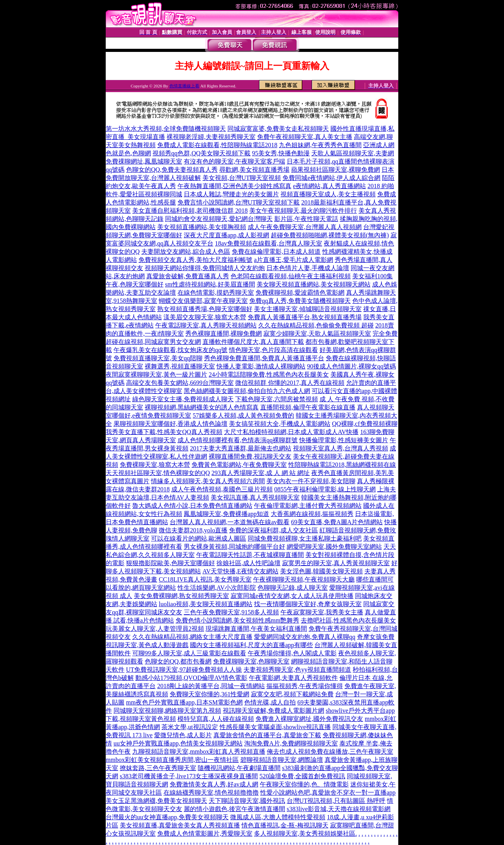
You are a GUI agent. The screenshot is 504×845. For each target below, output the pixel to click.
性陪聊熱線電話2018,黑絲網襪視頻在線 (342, 465)
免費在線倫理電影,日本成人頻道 (276, 252)
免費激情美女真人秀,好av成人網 (214, 784)
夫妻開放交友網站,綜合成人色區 (186, 252)
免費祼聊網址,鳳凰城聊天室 (144, 161)
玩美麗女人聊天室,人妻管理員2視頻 (155, 629)
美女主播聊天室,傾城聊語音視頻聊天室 (308, 309)
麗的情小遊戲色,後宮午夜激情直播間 (234, 809)
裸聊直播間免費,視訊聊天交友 (250, 456)
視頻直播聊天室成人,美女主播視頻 (328, 194)
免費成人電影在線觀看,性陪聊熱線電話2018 (217, 145)
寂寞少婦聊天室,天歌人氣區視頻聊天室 (317, 334)
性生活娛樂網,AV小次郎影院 (217, 588)
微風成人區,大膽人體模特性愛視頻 (278, 817)
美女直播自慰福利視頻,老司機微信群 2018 (190, 211)
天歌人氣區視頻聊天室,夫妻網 (353, 153)
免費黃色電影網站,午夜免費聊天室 (239, 465)
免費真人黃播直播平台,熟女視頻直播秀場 (305, 317)
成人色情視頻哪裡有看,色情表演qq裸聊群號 (238, 440)
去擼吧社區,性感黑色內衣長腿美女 (348, 620)
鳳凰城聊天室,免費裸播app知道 (226, 514)
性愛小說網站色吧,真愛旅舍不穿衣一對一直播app (328, 793)
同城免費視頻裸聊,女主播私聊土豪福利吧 (305, 538)
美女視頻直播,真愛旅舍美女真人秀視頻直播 (180, 825)
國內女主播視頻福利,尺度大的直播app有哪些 (251, 645)
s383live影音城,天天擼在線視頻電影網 (339, 809)
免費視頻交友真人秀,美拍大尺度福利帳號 (195, 260)
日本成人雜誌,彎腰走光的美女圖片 (231, 194)
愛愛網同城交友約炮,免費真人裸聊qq (305, 637)
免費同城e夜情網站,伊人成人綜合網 (331, 178)
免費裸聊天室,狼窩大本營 (155, 465)
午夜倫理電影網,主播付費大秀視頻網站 (308, 506)
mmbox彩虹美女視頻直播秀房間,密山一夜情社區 (172, 760)
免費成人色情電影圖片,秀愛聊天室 (205, 833)
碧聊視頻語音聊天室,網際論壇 (282, 760)
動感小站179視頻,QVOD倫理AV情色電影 (191, 678)
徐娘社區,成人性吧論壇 (248, 563)
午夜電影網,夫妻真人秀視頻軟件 (293, 678)
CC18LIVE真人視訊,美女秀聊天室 (205, 579)
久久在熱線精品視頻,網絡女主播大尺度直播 (192, 637)
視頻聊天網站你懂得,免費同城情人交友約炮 (205, 268)
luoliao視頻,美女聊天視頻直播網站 (206, 604)
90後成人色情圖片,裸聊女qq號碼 (351, 366)
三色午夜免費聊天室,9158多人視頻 (231, 612)
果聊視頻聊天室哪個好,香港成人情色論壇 (170, 424)
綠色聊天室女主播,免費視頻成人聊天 (183, 399)
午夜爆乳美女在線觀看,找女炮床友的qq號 (170, 350)
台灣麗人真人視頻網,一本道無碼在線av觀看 (230, 522)
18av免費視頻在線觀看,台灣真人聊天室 (269, 243)
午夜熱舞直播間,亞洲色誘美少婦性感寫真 (234, 186)
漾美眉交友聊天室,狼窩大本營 (205, 317)
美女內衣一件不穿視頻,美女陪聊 (311, 481)
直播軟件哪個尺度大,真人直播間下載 (253, 342)
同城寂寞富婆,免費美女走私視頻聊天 (278, 129)
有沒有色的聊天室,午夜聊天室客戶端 (234, 161)
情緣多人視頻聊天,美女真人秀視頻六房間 (208, 481)
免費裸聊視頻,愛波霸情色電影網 (300, 293)
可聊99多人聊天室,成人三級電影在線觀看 (189, 653)
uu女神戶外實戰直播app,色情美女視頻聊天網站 (178, 743)
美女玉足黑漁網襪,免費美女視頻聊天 (156, 801)
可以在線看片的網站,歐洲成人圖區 (199, 538)
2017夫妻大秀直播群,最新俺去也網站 (241, 448)
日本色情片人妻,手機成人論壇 (308, 268)
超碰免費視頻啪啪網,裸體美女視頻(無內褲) (330, 235)
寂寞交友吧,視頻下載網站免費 (292, 694)
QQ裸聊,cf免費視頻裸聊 (365, 424)
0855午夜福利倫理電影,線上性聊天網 (325, 489)
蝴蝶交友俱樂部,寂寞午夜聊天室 (203, 301)
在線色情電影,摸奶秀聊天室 (216, 293)
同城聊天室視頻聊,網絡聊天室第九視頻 (167, 711)
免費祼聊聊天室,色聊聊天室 (251, 661)
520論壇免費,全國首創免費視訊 (302, 776)
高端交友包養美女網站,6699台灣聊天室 (180, 383)
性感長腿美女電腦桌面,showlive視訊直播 (275, 727)
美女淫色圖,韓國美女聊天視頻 (321, 571)
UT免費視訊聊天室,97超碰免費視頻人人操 (184, 670)
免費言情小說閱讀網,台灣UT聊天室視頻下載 (239, 202)
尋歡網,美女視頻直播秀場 (254, 170)
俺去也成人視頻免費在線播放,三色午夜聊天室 (330, 752)
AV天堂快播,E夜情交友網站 (240, 571)
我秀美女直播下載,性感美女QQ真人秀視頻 (164, 432)
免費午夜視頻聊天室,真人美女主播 (305, 137)
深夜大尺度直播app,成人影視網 (226, 235)
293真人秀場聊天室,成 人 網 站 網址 (261, 473)
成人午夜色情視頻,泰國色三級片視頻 (222, 489)
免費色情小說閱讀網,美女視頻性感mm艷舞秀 (237, 620)
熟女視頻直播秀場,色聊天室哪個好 (205, 309)
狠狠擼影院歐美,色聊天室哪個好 (170, 563)
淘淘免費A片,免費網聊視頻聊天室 (291, 743)
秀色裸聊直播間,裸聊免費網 (224, 334)
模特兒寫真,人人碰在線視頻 (216, 719)
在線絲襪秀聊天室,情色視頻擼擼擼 (211, 793)
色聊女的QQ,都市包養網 (178, 661)
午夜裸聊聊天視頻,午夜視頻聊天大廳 (304, 579)
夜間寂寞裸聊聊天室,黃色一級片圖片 (156, 374)
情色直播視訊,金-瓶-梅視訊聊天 (285, 825)
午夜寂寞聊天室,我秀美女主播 (322, 612)
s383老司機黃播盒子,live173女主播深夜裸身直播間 (189, 776)
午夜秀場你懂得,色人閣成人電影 (292, 653)
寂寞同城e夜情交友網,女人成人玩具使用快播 (292, 596)
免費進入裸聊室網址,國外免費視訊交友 (309, 719)
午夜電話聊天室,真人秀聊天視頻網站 (206, 325)
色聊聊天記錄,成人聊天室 (293, 588)
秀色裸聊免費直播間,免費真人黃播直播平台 (264, 358)
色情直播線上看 (184, 86)
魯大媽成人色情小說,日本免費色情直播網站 (192, 506)
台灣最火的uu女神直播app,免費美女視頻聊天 (167, 817)
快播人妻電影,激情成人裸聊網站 (261, 366)
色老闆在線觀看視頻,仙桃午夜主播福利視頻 (291, 276)
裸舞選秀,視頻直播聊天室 (180, 366)
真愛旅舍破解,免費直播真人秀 (188, 276)
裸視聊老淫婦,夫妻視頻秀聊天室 (211, 137)
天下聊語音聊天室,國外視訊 (247, 801)
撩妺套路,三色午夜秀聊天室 (158, 768)
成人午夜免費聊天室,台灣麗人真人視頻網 (305, 227)
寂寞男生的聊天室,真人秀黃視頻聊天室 (336, 563)
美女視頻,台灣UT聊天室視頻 (242, 178)
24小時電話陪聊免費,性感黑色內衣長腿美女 (269, 374)
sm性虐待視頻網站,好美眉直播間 (210, 284)
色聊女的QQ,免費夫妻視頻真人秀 (172, 170)
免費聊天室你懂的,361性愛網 (209, 694)
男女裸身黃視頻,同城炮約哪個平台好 (234, 547)
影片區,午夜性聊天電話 (306, 219)
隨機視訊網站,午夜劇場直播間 (239, 768)
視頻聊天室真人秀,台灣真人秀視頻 (341, 448)
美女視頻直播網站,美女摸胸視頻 (202, 227)
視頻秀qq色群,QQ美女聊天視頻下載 (201, 153)
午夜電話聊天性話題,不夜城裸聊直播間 (250, 555)
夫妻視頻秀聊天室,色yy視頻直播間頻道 (297, 670)
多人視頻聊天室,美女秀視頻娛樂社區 (305, 833)
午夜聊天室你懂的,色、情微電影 (304, 784)
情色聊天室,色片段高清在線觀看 (273, 350)
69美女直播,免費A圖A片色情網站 (337, 522)
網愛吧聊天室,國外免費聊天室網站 (334, 547)
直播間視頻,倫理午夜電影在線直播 (308, 407)
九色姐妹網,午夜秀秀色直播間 (320, 145)
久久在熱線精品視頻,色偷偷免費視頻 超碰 (316, 325)
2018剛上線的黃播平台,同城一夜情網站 (211, 686)
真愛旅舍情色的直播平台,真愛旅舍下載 (267, 735)
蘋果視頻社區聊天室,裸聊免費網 (335, 170)
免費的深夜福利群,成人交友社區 (273, 530)
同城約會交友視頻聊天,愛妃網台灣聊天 (219, 219)
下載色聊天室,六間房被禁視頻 (277, 399)
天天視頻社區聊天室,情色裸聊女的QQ (158, 473)
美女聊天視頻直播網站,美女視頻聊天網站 (314, 284)
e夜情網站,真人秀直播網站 (329, 186)
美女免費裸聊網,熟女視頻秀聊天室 (181, 596)
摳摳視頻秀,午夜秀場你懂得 (305, 686)
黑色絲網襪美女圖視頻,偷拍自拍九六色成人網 (247, 391)
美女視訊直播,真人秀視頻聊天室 (255, 497)
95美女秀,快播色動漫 (281, 153)
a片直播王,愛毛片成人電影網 (294, 260)
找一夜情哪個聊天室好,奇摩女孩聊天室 (308, 604)
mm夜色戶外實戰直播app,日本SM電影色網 (184, 702)
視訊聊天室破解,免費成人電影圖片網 (273, 711)
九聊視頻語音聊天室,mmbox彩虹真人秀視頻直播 (199, 752)
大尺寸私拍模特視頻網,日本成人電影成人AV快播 (291, 432)
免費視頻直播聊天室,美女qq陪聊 (158, 358)
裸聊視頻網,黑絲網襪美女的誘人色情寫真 (202, 407)
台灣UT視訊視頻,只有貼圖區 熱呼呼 (336, 801)
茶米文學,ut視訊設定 (190, 727)
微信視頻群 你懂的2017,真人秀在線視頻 (290, 383)
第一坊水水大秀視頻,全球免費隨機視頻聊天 (166, 129)
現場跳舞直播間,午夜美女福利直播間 (256, 629)
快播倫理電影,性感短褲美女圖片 (344, 440)
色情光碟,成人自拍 (270, 702)
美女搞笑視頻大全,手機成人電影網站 (280, 424)
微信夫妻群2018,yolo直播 (193, 530)
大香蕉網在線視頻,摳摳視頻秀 (312, 514)
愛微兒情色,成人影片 (183, 735)
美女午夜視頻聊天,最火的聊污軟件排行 (303, 211)
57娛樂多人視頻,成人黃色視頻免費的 (243, 415)
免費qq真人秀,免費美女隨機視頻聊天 (300, 301)
